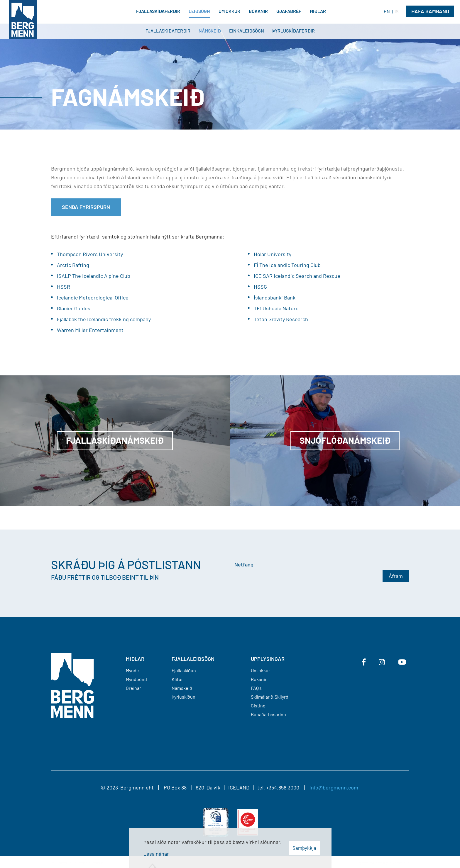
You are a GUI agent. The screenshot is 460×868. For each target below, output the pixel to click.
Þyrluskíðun (184, 697)
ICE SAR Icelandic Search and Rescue (297, 276)
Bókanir (259, 679)
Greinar (133, 688)
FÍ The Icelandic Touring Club (287, 265)
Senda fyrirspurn (86, 207)
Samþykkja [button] (304, 848)
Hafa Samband (430, 11)
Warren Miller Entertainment (90, 330)
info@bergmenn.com (334, 787)
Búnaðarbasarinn (268, 714)
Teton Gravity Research (281, 319)
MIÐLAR (135, 659)
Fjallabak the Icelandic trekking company (104, 319)
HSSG (260, 287)
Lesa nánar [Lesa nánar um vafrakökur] (156, 854)
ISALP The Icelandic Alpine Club (94, 276)
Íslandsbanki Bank (275, 297)
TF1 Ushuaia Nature (276, 308)
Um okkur (261, 670)
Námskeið (182, 688)
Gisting (258, 706)
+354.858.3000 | (288, 787)
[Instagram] (382, 662)
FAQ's (256, 688)
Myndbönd (136, 679)
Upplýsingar (268, 659)
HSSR (64, 287)
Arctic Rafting (73, 265)
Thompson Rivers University (90, 254)
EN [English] (387, 11)
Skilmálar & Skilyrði (270, 697)
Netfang (244, 564)
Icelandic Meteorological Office (93, 297)
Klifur (177, 679)
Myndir (133, 670)
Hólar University (273, 254)
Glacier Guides (74, 308)
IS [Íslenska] (396, 11)
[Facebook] (364, 662)
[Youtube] (402, 662)
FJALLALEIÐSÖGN (193, 659)
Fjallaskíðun (184, 670)
